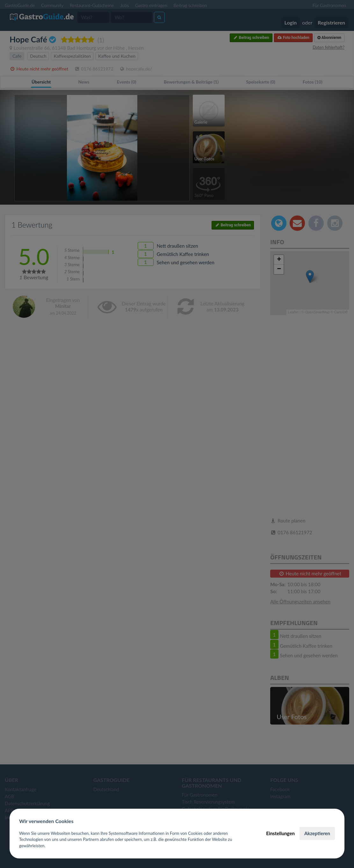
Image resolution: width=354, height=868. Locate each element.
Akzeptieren (317, 833)
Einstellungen (280, 833)
